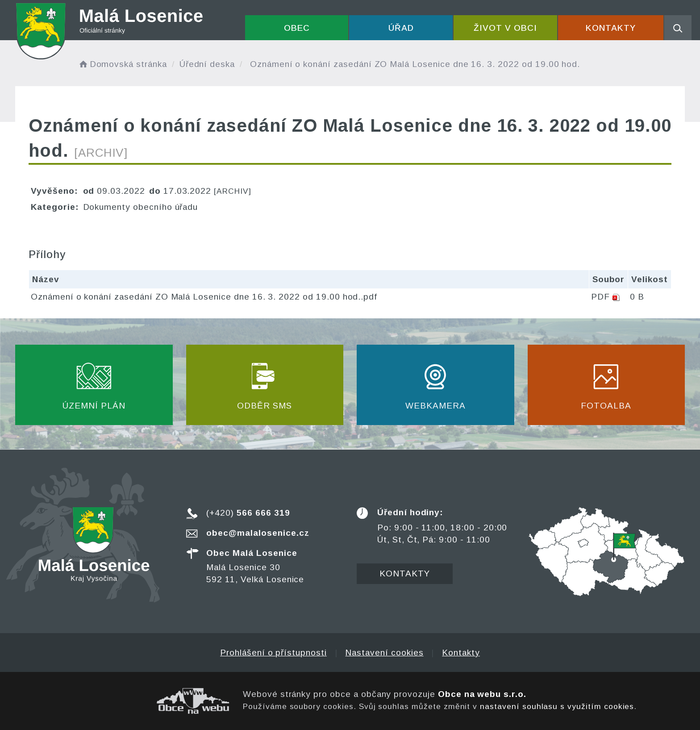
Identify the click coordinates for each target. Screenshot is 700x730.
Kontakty (611, 28)
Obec (297, 28)
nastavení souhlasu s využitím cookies (557, 706)
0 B (637, 297)
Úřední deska (207, 64)
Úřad (401, 28)
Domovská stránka (122, 64)
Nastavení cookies (384, 653)
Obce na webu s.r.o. (482, 694)
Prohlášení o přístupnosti (273, 653)
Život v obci (505, 28)
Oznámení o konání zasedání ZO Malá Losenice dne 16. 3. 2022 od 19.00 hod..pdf (204, 297)
